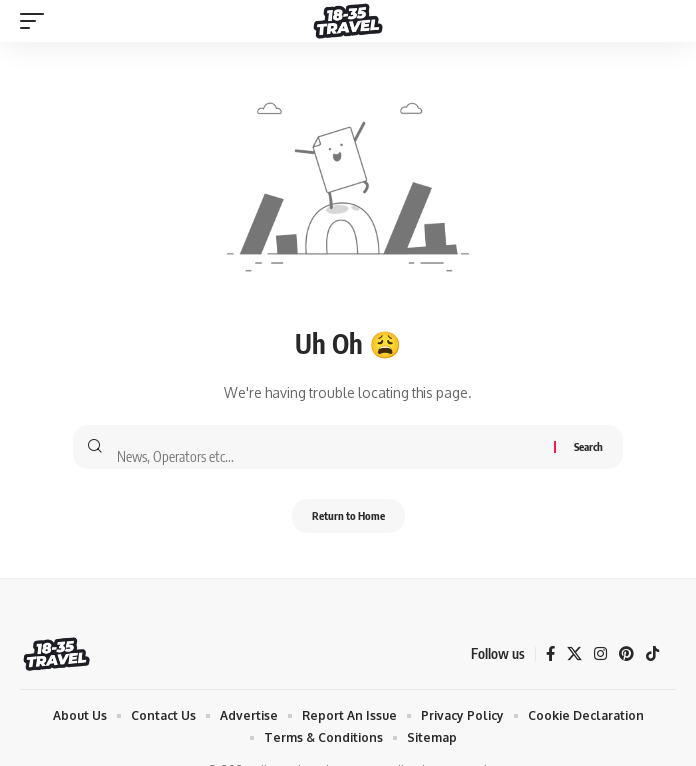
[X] (574, 654)
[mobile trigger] (37, 21)
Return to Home (348, 515)
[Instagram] (600, 654)
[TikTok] (652, 654)
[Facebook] (550, 654)
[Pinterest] (626, 654)
